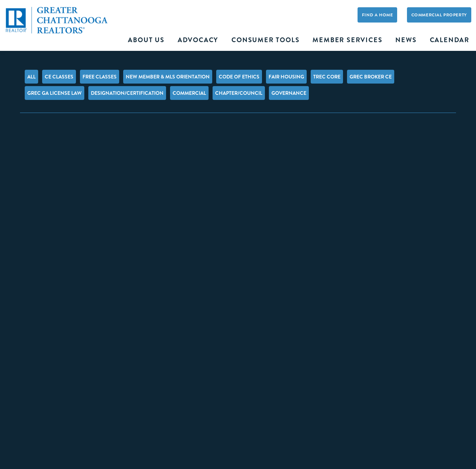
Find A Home (378, 15)
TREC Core (327, 77)
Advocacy (198, 40)
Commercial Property (439, 15)
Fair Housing (286, 77)
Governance (289, 93)
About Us (146, 40)
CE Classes (59, 77)
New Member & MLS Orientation (168, 77)
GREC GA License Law (55, 93)
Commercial (189, 93)
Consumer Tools (265, 40)
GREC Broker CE (371, 77)
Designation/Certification (127, 93)
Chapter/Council (239, 93)
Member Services (347, 40)
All (31, 77)
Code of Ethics (239, 77)
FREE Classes (100, 77)
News (406, 40)
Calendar (450, 40)
